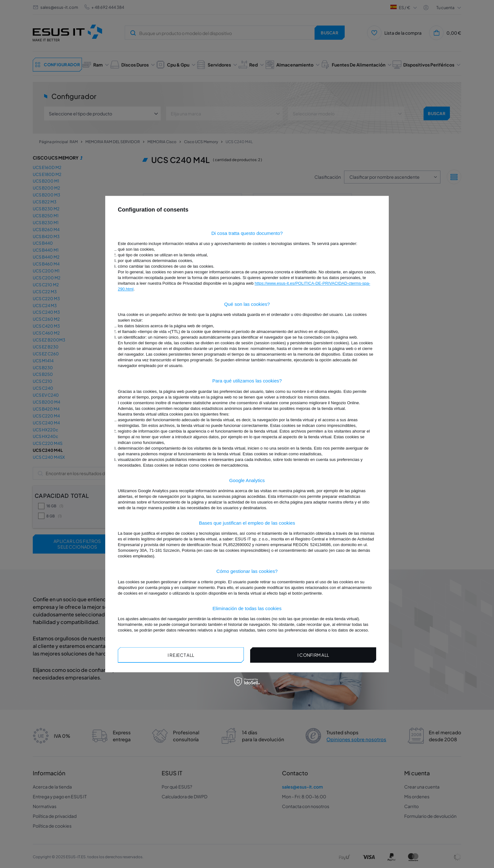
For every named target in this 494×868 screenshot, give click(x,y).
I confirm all (313, 655)
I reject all (181, 655)
